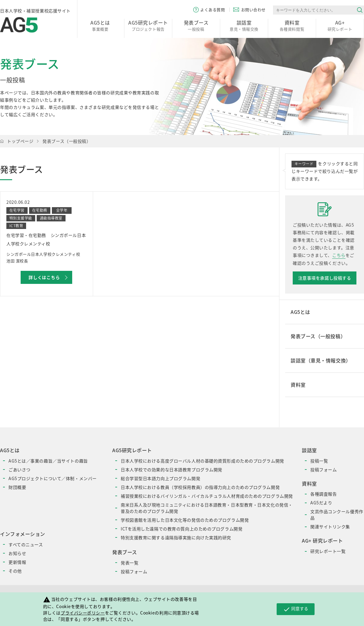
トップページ (20, 141)
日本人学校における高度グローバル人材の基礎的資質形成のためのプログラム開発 (202, 461)
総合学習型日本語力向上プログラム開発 (160, 478)
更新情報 (17, 562)
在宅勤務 (40, 210)
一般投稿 (196, 25)
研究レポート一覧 (328, 551)
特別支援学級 (21, 218)
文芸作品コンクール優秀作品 (337, 515)
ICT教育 (16, 226)
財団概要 (17, 487)
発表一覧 (130, 563)
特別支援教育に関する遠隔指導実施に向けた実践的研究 (176, 537)
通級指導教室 (51, 218)
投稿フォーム (134, 571)
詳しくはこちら (44, 277)
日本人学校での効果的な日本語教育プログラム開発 (172, 469)
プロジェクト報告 (148, 25)
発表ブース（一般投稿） (67, 141)
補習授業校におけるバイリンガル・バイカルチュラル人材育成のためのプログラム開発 (207, 496)
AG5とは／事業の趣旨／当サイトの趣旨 (48, 461)
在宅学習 (17, 210)
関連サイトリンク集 (330, 527)
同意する (296, 609)
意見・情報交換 (244, 25)
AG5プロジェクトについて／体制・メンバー (53, 478)
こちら (339, 255)
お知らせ (17, 553)
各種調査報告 (324, 494)
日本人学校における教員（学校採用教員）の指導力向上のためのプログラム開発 (200, 487)
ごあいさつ (20, 469)
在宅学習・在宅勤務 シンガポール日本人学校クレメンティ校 (46, 239)
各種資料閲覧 (292, 25)
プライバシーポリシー (83, 613)
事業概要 (100, 25)
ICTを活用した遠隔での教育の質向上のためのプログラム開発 (182, 529)
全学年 (62, 210)
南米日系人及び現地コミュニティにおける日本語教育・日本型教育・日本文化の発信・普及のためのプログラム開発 (207, 508)
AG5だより (321, 503)
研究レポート (340, 25)
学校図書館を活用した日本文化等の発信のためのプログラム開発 (185, 520)
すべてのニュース (26, 544)
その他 (15, 571)
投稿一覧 (319, 461)
